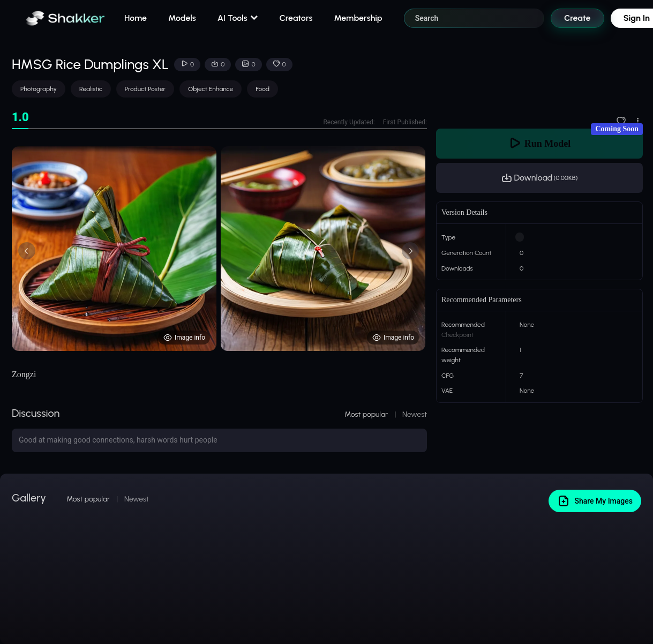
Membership (358, 18)
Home (136, 18)
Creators (296, 18)
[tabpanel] (219, 249)
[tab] (20, 118)
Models (182, 18)
